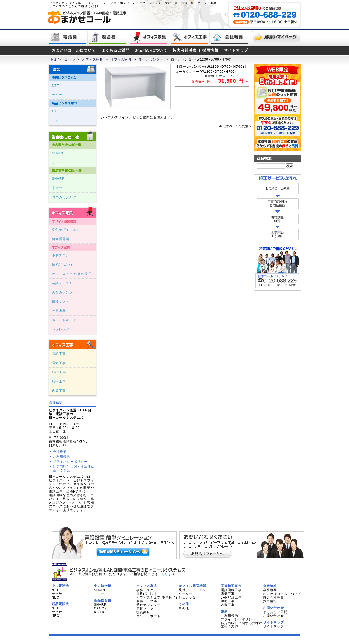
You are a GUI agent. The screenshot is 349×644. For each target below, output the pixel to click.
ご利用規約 (62, 457)
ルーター (186, 594)
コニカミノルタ (64, 197)
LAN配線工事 (231, 597)
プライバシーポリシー (70, 462)
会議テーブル (62, 283)
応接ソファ (61, 302)
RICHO (100, 612)
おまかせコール (63, 59)
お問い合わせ (274, 616)
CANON (101, 608)
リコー (57, 162)
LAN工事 (59, 372)
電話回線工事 (231, 590)
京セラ (57, 188)
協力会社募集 (185, 50)
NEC (56, 597)
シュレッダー (62, 329)
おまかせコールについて (74, 50)
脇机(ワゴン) (62, 265)
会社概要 (60, 452)
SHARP (58, 153)
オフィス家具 (93, 59)
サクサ (57, 95)
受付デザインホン (66, 230)
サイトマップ (236, 50)
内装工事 (59, 391)
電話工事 (59, 354)
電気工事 (59, 363)
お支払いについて (151, 50)
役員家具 (59, 311)
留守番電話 (61, 239)
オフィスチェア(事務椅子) (73, 274)
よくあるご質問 (115, 50)
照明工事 (59, 381)
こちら (163, 574)
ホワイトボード (64, 320)
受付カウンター (151, 59)
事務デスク (61, 255)
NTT (56, 86)
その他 (184, 608)
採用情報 (210, 50)
